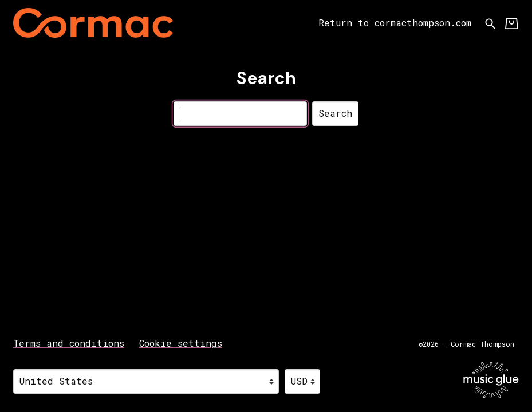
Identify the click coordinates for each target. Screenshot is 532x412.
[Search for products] (490, 23)
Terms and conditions (69, 343)
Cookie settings (181, 343)
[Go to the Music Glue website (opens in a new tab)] (491, 380)
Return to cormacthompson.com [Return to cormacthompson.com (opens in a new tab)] (395, 23)
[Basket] (512, 23)
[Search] (240, 114)
